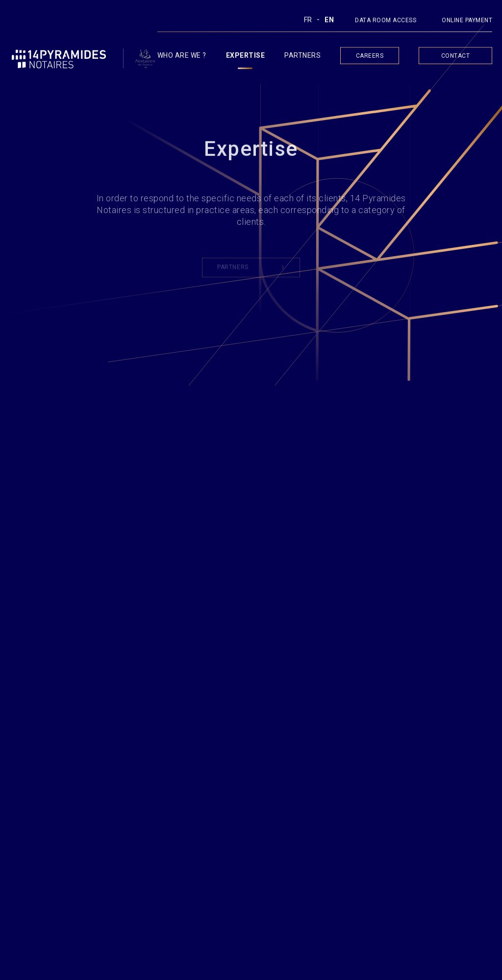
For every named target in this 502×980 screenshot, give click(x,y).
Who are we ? (182, 57)
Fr (308, 21)
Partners (302, 57)
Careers (370, 58)
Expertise (246, 57)
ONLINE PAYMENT (467, 22)
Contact (456, 58)
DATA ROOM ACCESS (386, 22)
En (329, 21)
